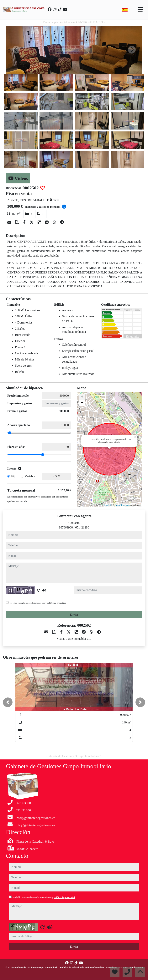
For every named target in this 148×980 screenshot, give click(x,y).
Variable (30, 476)
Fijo (14, 476)
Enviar (74, 615)
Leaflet (108, 505)
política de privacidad (57, 603)
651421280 (82, 527)
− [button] (82, 403)
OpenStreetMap (122, 505)
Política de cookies (95, 967)
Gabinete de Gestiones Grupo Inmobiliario (36, 967)
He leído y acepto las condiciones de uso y (38, 603)
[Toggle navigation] (140, 9)
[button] (8, 702)
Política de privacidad (72, 967)
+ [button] (82, 397)
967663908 (66, 527)
